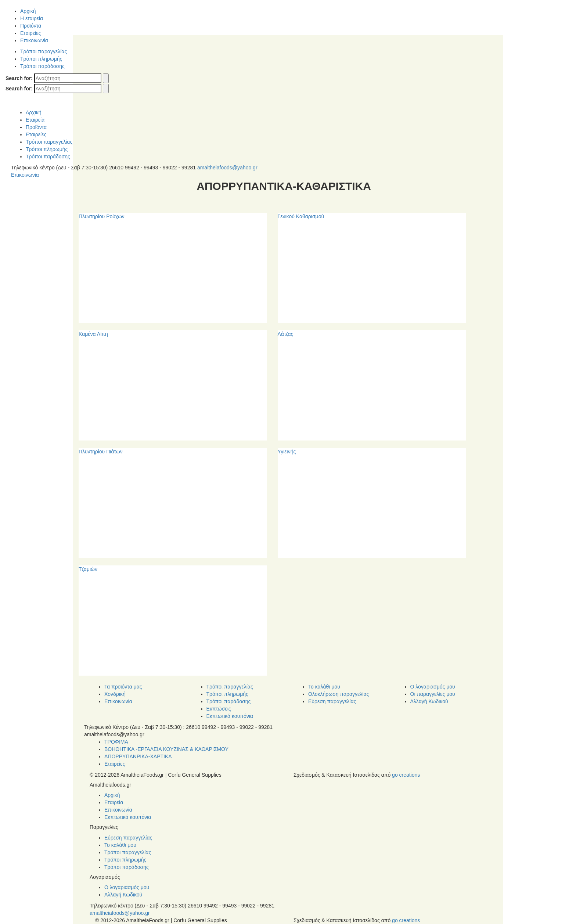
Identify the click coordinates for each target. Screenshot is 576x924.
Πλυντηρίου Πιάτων (101, 452)
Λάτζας (286, 334)
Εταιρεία (35, 120)
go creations (406, 775)
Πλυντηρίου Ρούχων (102, 216)
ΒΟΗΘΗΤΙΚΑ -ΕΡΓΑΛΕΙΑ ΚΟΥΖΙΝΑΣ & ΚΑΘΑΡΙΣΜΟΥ (166, 749)
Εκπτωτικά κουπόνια (230, 716)
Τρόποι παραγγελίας (44, 51)
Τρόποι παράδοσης (42, 66)
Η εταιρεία (32, 18)
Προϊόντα (31, 26)
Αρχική (28, 11)
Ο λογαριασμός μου (433, 687)
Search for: (19, 78)
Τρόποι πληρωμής (41, 59)
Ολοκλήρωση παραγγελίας (339, 694)
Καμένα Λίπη (93, 334)
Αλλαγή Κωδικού (429, 701)
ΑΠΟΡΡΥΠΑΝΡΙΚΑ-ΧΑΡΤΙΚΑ (138, 756)
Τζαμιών (88, 569)
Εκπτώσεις (219, 709)
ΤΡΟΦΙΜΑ (116, 742)
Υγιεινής (287, 452)
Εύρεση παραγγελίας (332, 701)
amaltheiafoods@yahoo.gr (227, 168)
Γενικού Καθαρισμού (301, 216)
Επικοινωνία (34, 40)
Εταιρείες (30, 33)
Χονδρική (115, 694)
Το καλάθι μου (324, 687)
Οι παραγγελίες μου (433, 694)
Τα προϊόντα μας (123, 687)
